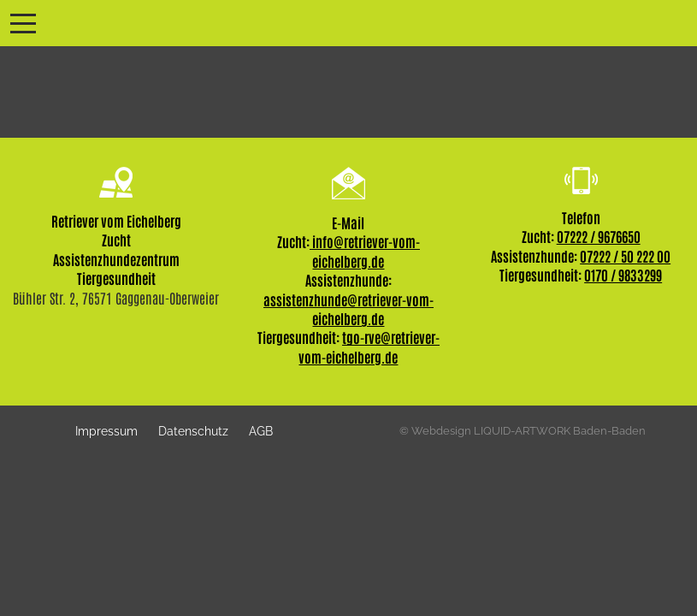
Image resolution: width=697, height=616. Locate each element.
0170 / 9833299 (623, 275)
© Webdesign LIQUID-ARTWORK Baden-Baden (523, 431)
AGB (261, 431)
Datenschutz (193, 431)
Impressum (106, 431)
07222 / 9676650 (599, 236)
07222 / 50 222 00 (625, 256)
